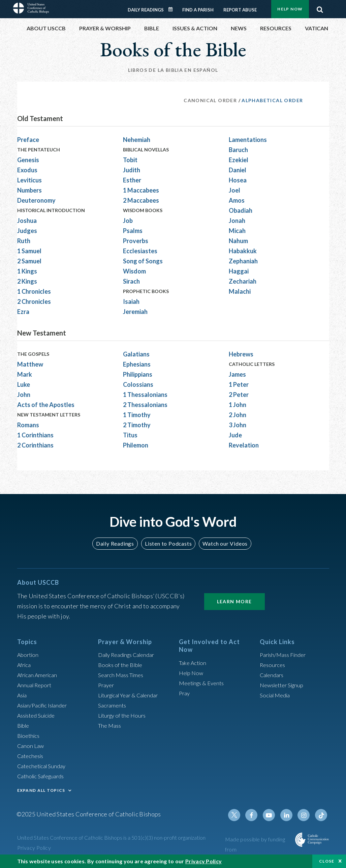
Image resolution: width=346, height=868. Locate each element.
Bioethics (30, 735)
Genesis (28, 160)
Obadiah (241, 210)
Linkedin (289, 815)
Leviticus (29, 180)
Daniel (238, 170)
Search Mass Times (123, 675)
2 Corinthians (35, 445)
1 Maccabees (141, 190)
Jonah (237, 221)
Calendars (273, 675)
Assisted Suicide (39, 715)
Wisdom (134, 271)
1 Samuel (29, 251)
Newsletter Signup (284, 685)
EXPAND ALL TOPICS (41, 790)
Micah (237, 231)
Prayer (107, 685)
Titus (130, 435)
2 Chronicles (34, 301)
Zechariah (243, 281)
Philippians (138, 374)
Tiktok (322, 815)
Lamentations (248, 140)
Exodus (27, 170)
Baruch (238, 150)
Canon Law (31, 746)
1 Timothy (137, 415)
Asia (23, 695)
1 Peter (239, 384)
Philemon (136, 445)
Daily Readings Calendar (172, 9)
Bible (24, 725)
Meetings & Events (204, 683)
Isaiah (131, 301)
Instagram (306, 815)
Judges (27, 231)
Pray (185, 693)
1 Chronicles (34, 291)
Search (320, 8)
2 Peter (239, 395)
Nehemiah (137, 140)
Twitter (241, 815)
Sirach (131, 281)
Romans (28, 425)
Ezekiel (239, 160)
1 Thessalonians (145, 395)
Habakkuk (243, 251)
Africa (25, 665)
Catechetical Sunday (44, 766)
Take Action (194, 663)
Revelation (244, 445)
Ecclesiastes (140, 251)
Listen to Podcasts (168, 543)
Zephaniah (243, 261)
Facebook (257, 815)
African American (39, 675)
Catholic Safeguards (43, 776)
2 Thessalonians (145, 405)
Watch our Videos (222, 543)
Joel (234, 190)
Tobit (130, 160)
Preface (28, 140)
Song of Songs (143, 261)
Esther (132, 180)
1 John (238, 405)
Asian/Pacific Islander (45, 705)
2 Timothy (137, 425)
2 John (238, 415)
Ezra (23, 312)
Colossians (138, 384)
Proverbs (136, 241)
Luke (24, 384)
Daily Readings (146, 10)
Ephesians (137, 364)
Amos (237, 200)
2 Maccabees (141, 200)
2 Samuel (29, 261)
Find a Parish (198, 10)
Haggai (239, 271)
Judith (132, 170)
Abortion (29, 655)
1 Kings (27, 271)
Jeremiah (135, 312)
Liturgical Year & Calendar (132, 695)
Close (327, 861)
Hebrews (241, 354)
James (237, 374)
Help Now (290, 9)
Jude (235, 435)
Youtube (273, 815)
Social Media (277, 695)
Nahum (238, 241)
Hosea (238, 180)
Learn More (234, 601)
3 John (238, 425)
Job (128, 221)
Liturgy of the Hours (124, 715)
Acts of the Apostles (46, 405)
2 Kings (27, 281)
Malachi (240, 291)
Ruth (24, 241)
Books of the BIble (122, 665)
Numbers (29, 190)
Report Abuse (240, 10)
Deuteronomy (36, 200)
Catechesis (32, 756)
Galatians (136, 354)
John (24, 395)
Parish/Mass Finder (285, 655)
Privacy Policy (34, 848)
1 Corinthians (35, 435)
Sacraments (113, 705)
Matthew (30, 364)
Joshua (27, 221)
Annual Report (36, 685)
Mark (25, 374)
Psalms (133, 231)
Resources (274, 665)
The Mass (111, 725)
